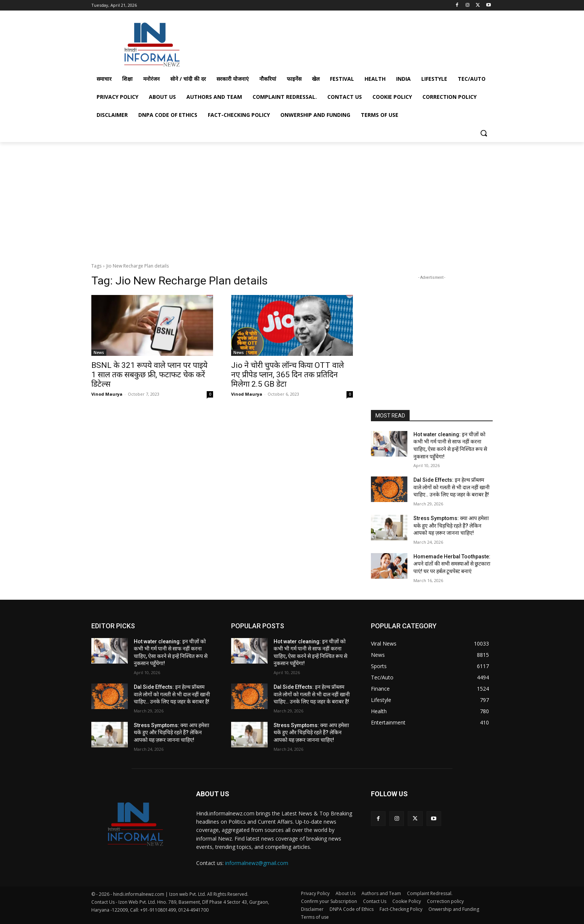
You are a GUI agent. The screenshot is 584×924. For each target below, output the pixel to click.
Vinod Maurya (107, 394)
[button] (484, 133)
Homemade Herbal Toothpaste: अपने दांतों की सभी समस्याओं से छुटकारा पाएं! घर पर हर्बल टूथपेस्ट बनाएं (452, 564)
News (99, 352)
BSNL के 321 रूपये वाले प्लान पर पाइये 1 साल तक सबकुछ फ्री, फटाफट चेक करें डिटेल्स (149, 375)
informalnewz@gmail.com (257, 863)
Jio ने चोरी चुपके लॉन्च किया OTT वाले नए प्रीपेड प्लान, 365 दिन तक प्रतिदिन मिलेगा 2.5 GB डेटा (287, 375)
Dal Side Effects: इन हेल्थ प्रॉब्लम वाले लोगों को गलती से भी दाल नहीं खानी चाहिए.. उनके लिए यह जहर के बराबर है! (452, 487)
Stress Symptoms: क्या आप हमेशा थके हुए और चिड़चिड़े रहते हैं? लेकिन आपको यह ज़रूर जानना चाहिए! (451, 526)
